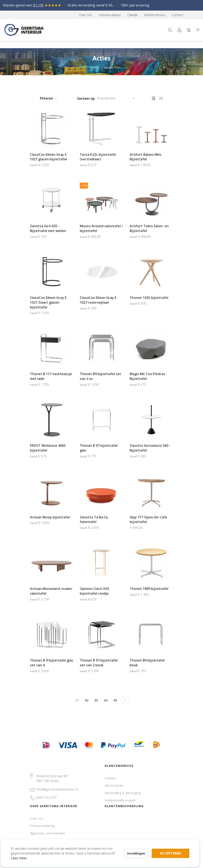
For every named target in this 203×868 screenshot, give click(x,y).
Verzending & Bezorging (123, 793)
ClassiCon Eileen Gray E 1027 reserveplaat (98, 300)
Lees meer (25, 852)
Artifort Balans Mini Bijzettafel (145, 157)
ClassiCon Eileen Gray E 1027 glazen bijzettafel (48, 157)
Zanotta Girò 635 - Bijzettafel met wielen (48, 228)
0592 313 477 (46, 798)
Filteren (46, 98)
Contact (110, 778)
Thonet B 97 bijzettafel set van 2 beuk (99, 663)
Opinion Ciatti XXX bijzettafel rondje (95, 591)
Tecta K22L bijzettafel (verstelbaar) (98, 157)
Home (95, 68)
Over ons (37, 818)
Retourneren (114, 785)
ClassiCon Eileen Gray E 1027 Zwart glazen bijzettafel (48, 302)
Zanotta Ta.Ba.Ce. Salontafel (94, 520)
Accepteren (144, 845)
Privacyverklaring (42, 826)
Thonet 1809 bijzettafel (149, 589)
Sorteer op (86, 98)
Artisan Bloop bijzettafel (50, 517)
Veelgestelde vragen (120, 800)
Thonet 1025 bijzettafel (149, 298)
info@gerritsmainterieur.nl (57, 789)
